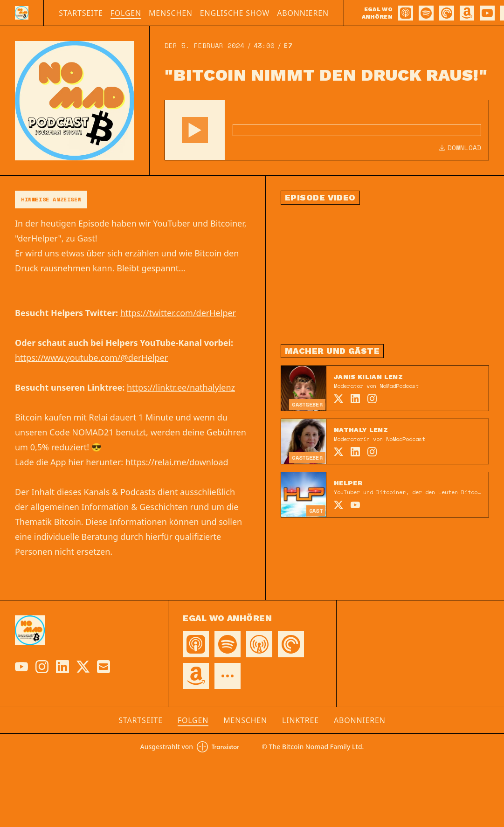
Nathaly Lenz (361, 430)
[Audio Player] (327, 130)
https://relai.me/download (177, 462)
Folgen (126, 13)
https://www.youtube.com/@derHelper (91, 358)
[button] (195, 130)
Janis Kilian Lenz (368, 377)
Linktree (300, 720)
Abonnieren (303, 13)
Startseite (81, 13)
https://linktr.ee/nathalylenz (181, 387)
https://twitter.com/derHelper (178, 313)
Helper (348, 483)
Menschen (171, 13)
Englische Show (235, 13)
